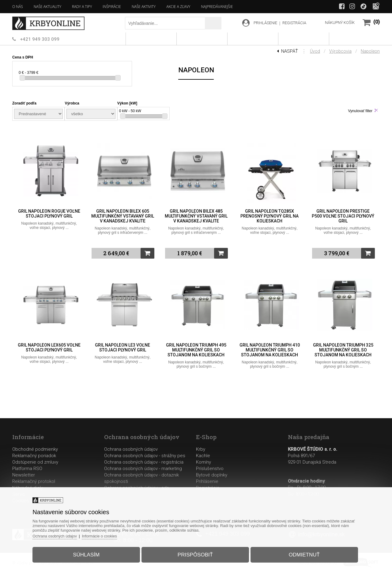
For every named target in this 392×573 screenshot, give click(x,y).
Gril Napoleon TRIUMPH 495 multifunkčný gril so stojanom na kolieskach (196, 350)
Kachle (203, 456)
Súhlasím (91, 553)
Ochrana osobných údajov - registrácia (144, 462)
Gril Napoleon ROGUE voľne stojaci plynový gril (49, 214)
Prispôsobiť (195, 553)
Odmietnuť (300, 553)
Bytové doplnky (212, 475)
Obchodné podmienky (35, 449)
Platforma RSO (27, 469)
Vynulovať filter (360, 111)
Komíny (204, 462)
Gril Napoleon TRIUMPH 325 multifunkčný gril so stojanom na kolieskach (343, 350)
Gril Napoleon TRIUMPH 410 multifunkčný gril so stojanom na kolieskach (270, 350)
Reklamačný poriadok (34, 456)
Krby (201, 449)
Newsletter (24, 475)
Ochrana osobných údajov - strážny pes (145, 456)
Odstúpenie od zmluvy (35, 462)
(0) (377, 22)
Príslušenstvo (210, 469)
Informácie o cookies (109, 534)
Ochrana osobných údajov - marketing (143, 469)
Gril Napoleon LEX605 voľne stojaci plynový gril (49, 347)
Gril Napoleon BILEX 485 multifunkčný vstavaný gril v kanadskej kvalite (196, 216)
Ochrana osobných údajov (131, 449)
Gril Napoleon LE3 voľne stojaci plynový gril (123, 347)
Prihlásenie (207, 481)
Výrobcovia (340, 51)
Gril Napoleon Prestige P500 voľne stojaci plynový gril (343, 216)
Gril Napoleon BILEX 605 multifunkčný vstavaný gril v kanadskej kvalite (123, 216)
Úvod (315, 51)
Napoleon (370, 51)
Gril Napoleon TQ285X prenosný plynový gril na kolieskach (269, 216)
